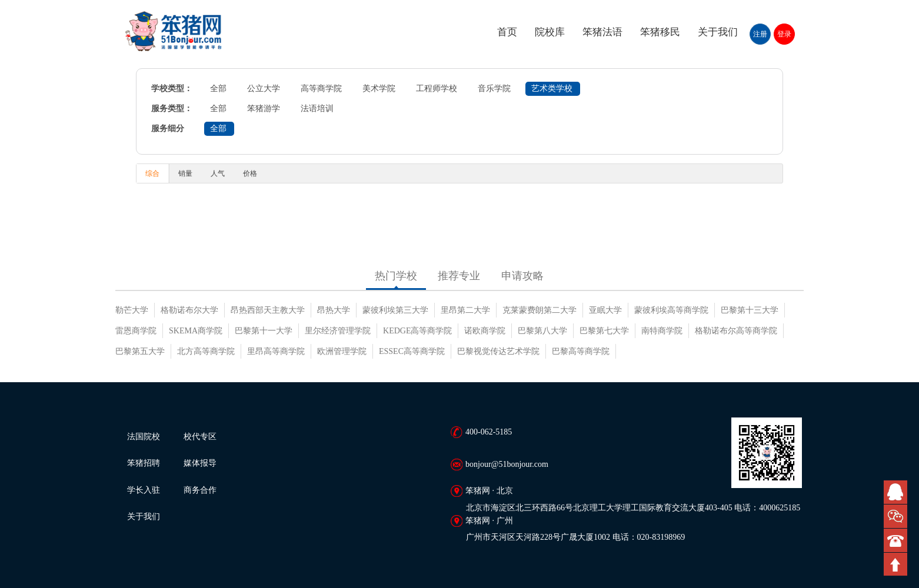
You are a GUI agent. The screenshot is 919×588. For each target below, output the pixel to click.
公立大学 (264, 88)
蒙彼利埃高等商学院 (671, 310)
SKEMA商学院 (196, 331)
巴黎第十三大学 (750, 310)
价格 (250, 173)
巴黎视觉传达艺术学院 (498, 351)
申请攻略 (522, 276)
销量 (185, 173)
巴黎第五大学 (140, 351)
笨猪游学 (264, 108)
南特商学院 (662, 331)
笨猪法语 (602, 32)
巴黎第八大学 (542, 331)
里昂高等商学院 (276, 351)
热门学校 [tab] (396, 276)
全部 (218, 88)
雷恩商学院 (136, 331)
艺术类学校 (552, 88)
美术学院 (379, 88)
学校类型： (172, 88)
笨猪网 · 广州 (489, 521)
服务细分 (168, 128)
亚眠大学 (605, 310)
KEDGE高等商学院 (417, 331)
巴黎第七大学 (604, 331)
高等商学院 (321, 88)
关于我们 (718, 32)
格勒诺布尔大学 (189, 310)
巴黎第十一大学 (264, 331)
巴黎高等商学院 (581, 351)
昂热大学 (334, 310)
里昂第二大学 (465, 310)
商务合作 (200, 490)
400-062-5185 (489, 432)
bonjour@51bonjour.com (507, 464)
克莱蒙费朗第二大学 (540, 310)
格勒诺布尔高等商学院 (736, 331)
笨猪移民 (660, 32)
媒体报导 (200, 463)
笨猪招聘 (144, 463)
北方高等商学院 (206, 351)
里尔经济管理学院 (338, 331)
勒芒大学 (132, 310)
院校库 (550, 32)
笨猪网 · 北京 (489, 491)
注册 (760, 34)
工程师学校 (437, 88)
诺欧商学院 (485, 331)
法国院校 (144, 437)
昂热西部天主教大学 (268, 310)
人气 (218, 173)
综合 (152, 173)
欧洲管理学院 (342, 351)
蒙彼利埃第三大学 (395, 310)
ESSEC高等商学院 (412, 351)
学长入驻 (144, 490)
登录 (784, 34)
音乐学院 (494, 88)
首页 (507, 32)
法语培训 (317, 108)
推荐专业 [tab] (459, 276)
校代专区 (200, 437)
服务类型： (172, 108)
